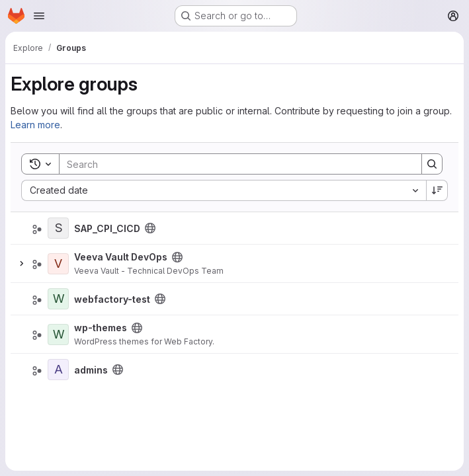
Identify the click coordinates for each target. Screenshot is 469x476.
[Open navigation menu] (39, 16)
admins (91, 370)
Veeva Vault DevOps (121, 257)
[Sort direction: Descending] (437, 190)
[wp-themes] (58, 335)
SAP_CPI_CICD (107, 228)
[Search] (234, 164)
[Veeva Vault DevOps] (58, 264)
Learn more (35, 125)
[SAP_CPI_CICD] (58, 228)
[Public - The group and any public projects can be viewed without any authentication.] (150, 228)
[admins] (58, 370)
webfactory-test (112, 299)
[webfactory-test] (58, 299)
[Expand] (21, 264)
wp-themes (101, 328)
